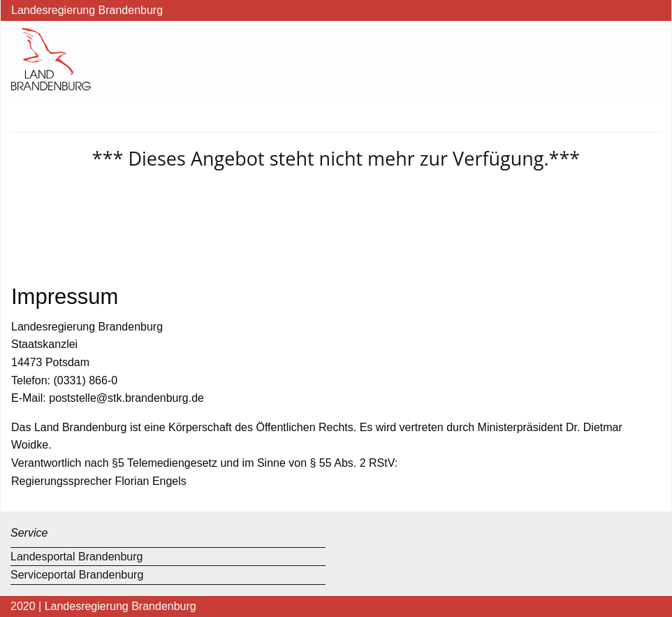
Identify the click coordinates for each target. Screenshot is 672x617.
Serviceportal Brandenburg (77, 575)
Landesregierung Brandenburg (87, 10)
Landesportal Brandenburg (76, 557)
